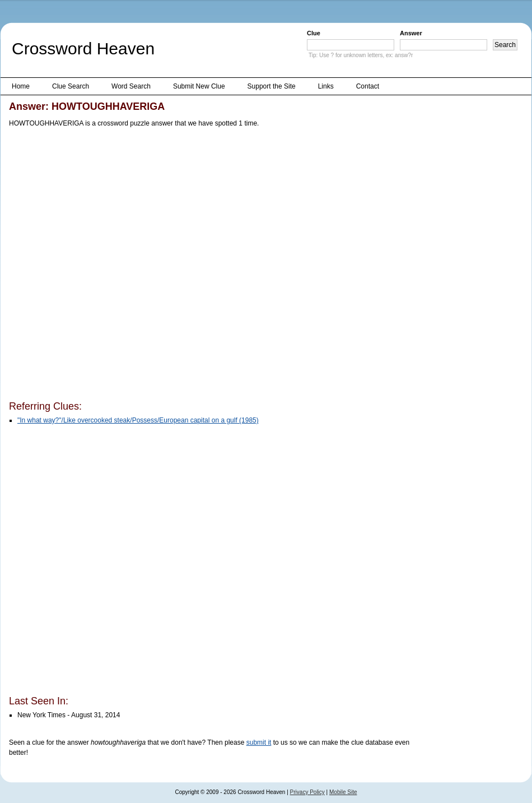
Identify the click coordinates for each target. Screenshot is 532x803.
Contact (368, 86)
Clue (314, 33)
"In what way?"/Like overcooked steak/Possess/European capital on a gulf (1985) (138, 420)
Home (21, 86)
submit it (259, 742)
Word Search (131, 86)
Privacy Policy (307, 792)
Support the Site (272, 86)
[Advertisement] (128, 266)
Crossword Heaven (83, 48)
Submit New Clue (199, 86)
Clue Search (71, 86)
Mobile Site (343, 792)
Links (326, 86)
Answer (411, 33)
